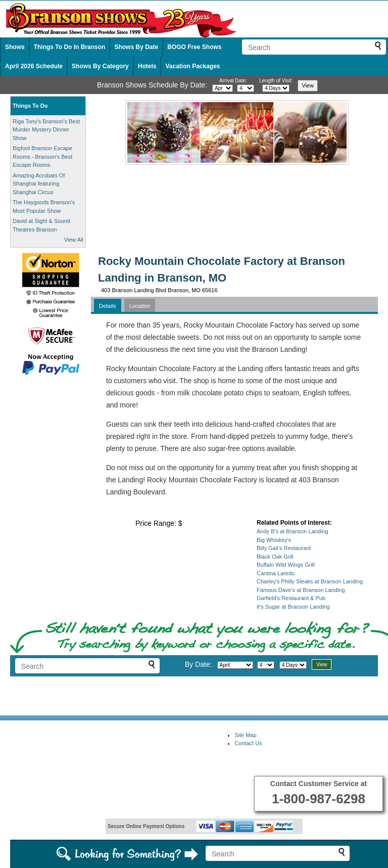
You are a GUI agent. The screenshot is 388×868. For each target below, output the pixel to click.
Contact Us (248, 743)
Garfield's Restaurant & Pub (291, 598)
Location (140, 306)
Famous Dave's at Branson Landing (301, 590)
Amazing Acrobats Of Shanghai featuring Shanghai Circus (39, 184)
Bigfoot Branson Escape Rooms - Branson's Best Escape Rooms (42, 156)
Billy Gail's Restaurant (284, 548)
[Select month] (223, 88)
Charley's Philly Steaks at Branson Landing (310, 581)
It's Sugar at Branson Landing (293, 607)
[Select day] (246, 88)
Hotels (147, 66)
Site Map (245, 735)
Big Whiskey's (274, 540)
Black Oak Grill (275, 557)
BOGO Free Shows (194, 47)
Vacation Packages (192, 66)
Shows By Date (136, 47)
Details (108, 306)
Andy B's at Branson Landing (293, 531)
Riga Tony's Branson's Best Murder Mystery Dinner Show (46, 130)
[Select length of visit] (276, 88)
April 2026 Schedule (34, 66)
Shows (15, 47)
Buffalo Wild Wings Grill (286, 565)
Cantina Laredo (276, 573)
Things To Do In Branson (70, 47)
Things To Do (30, 106)
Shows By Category (100, 66)
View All (74, 240)
